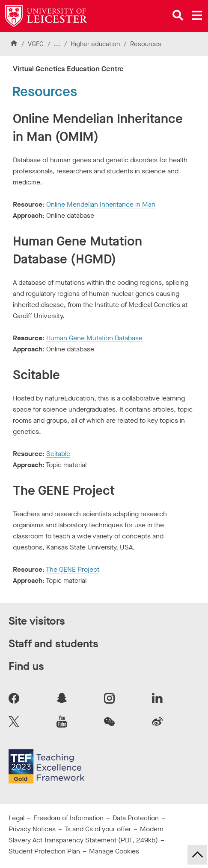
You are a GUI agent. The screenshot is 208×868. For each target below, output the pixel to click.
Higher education (95, 44)
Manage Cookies (114, 851)
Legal (16, 818)
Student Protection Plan (44, 851)
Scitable (58, 454)
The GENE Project (73, 569)
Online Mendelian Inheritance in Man (101, 204)
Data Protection (136, 818)
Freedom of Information (68, 818)
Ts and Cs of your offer (98, 829)
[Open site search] (178, 15)
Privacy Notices (32, 829)
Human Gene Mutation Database (94, 338)
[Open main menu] (197, 15)
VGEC (36, 44)
